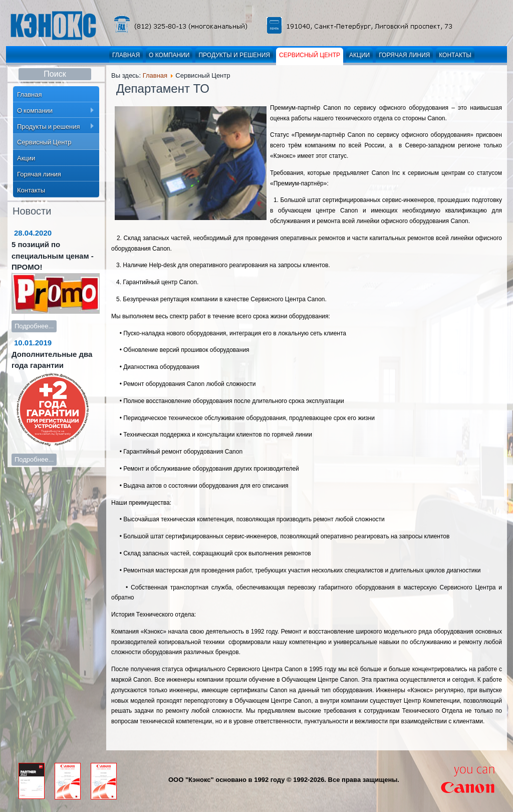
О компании (169, 55)
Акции (359, 55)
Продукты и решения (234, 55)
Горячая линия (404, 55)
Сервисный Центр (310, 55)
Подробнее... (34, 326)
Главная (126, 55)
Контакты (455, 55)
